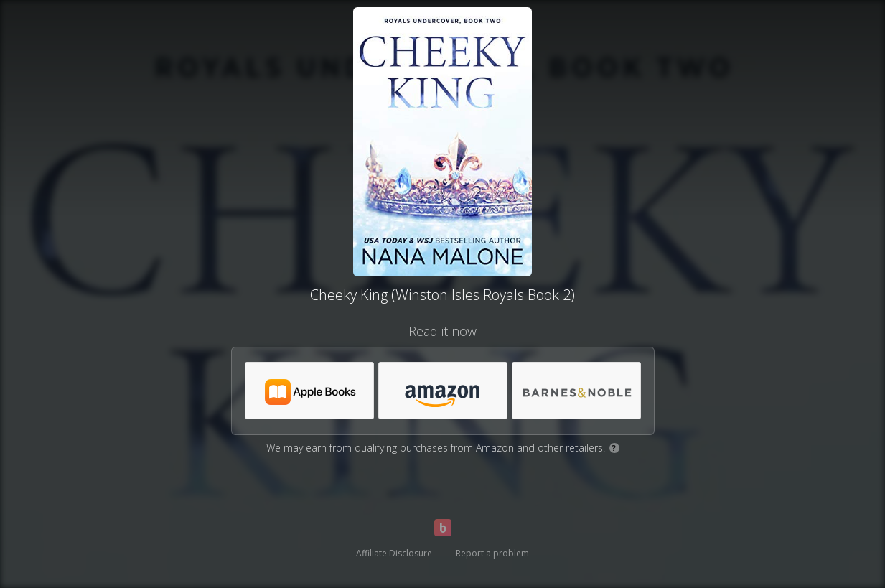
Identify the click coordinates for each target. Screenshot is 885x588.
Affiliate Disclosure (394, 553)
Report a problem (492, 553)
